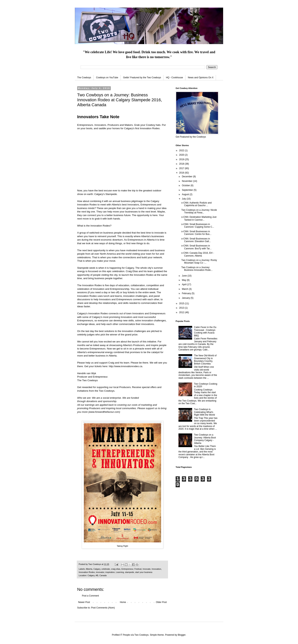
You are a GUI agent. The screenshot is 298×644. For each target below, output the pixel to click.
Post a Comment (90, 596)
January (186, 298)
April (184, 284)
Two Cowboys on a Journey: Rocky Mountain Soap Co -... (199, 261)
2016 (182, 173)
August (186, 194)
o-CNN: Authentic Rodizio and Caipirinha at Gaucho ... (196, 204)
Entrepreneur (127, 569)
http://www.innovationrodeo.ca (125, 366)
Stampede (111, 194)
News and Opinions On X (201, 78)
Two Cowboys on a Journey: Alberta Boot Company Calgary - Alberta (205, 439)
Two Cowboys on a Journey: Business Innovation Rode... (197, 269)
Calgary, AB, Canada (97, 575)
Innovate (147, 569)
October (186, 185)
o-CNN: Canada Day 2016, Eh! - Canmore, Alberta (198, 254)
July (184, 199)
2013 (182, 308)
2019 (182, 159)
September (188, 190)
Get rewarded (85, 387)
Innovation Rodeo (150, 128)
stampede (130, 572)
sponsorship (110, 401)
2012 (182, 312)
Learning (120, 572)
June (185, 276)
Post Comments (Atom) (103, 608)
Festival (138, 569)
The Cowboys (84, 78)
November (187, 181)
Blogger (182, 635)
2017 (182, 168)
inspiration (110, 572)
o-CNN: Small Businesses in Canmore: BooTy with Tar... (196, 247)
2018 (182, 164)
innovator (100, 572)
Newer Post (84, 602)
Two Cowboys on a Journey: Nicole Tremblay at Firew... (199, 211)
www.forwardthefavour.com (104, 412)
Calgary (97, 569)
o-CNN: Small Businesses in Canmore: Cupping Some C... (198, 226)
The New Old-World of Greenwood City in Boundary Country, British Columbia (205, 360)
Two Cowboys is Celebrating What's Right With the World (204, 412)
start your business (144, 572)
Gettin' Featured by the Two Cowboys (142, 78)
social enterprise (112, 398)
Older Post (161, 602)
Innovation (156, 569)
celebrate (106, 569)
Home (123, 602)
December (187, 177)
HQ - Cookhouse (174, 78)
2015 (182, 303)
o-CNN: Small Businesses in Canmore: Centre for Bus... (196, 233)
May (184, 280)
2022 (182, 151)
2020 (182, 155)
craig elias (116, 569)
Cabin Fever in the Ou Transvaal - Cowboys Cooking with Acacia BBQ (205, 331)
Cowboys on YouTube (107, 78)
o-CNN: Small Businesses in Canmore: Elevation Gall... (196, 240)
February (187, 293)
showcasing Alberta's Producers (127, 345)
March (185, 289)
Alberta (89, 569)
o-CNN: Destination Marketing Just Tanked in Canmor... (199, 218)
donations (92, 401)
